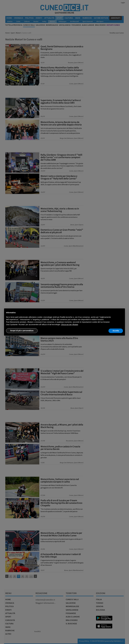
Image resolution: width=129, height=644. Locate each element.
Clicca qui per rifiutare (70, 325)
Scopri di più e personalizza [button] (22, 331)
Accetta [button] (116, 331)
